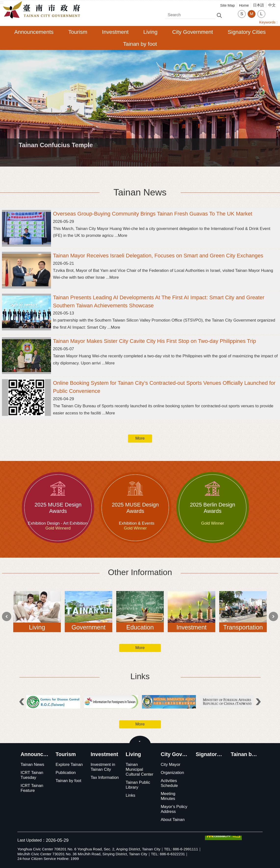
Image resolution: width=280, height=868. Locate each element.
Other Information (140, 572)
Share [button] (271, 11)
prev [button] (7, 616)
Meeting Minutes (168, 796)
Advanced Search (230, 15)
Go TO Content (3, 3)
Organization (172, 773)
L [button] (261, 14)
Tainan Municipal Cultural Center (140, 769)
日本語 (259, 5)
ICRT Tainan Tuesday (32, 775)
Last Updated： (32, 840)
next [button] (273, 616)
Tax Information (105, 778)
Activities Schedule (169, 783)
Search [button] (219, 15)
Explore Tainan (69, 765)
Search (172, 14)
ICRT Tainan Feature (32, 788)
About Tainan (173, 820)
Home (244, 5)
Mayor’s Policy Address (174, 809)
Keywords (267, 22)
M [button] (252, 14)
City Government (192, 32)
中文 (272, 5)
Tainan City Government (43, 10)
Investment (115, 32)
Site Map (228, 5)
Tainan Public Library (138, 785)
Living (150, 32)
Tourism (78, 32)
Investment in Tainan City (103, 767)
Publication (66, 773)
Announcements (34, 32)
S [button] (242, 14)
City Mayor (170, 765)
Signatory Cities (247, 32)
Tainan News (140, 192)
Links (140, 676)
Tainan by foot (140, 44)
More (140, 438)
